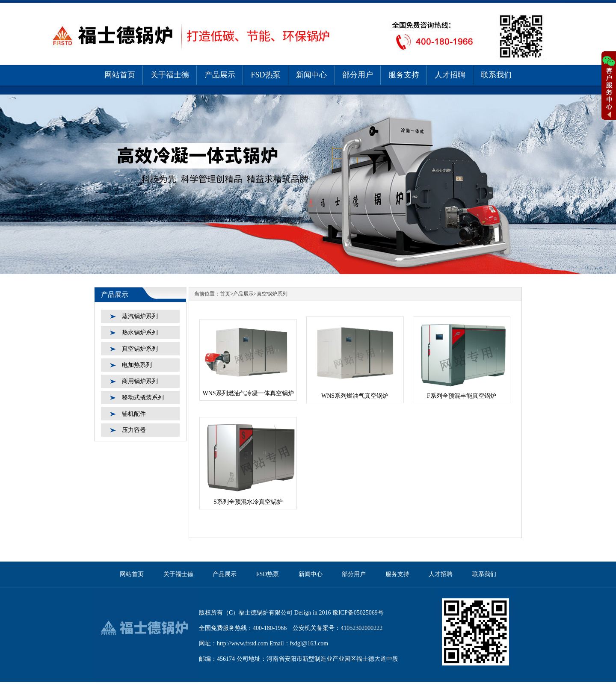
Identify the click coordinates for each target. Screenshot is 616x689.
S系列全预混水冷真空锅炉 (248, 502)
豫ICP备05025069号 (358, 613)
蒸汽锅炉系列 (140, 316)
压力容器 (134, 430)
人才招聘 (450, 75)
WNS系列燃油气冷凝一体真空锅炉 (248, 393)
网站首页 (120, 75)
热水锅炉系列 (140, 333)
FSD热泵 (265, 75)
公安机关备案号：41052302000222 (338, 628)
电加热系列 (137, 365)
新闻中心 (311, 75)
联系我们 (496, 75)
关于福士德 (170, 75)
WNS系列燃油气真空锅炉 (355, 396)
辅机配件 (134, 414)
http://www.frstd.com (243, 643)
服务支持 (404, 75)
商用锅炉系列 (140, 381)
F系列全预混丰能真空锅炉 (462, 396)
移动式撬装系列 (143, 398)
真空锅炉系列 (140, 349)
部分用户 (358, 75)
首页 (225, 294)
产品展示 (220, 75)
